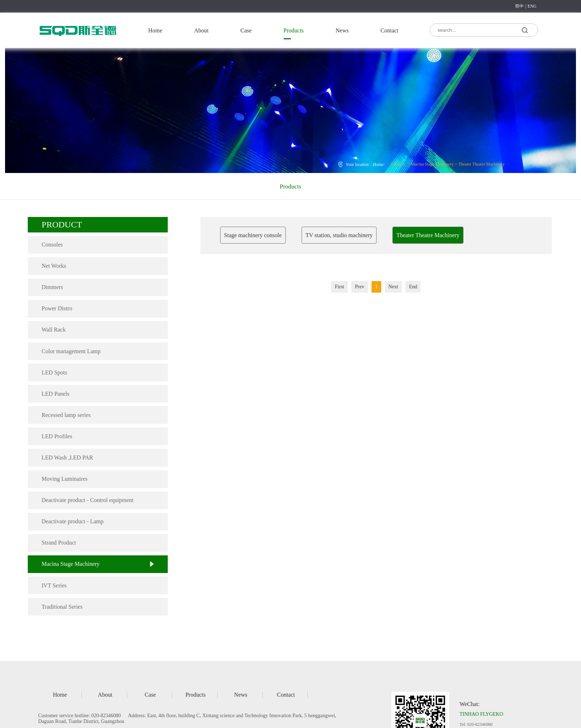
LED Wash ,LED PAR (64, 458)
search (524, 30)
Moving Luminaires (61, 479)
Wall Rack (50, 330)
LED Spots (51, 372)
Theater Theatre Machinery (478, 163)
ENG (532, 6)
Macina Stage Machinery (430, 163)
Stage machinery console (263, 235)
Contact (390, 30)
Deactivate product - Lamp (69, 521)
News (342, 30)
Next (403, 287)
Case (246, 30)
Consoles (48, 245)
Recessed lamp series (62, 415)
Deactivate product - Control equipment (84, 500)
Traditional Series (58, 607)
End (423, 287)
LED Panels (52, 394)
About (201, 30)
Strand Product (55, 543)
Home (155, 30)
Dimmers (49, 287)
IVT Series (50, 585)
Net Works (50, 266)
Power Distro (53, 308)
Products (294, 30)
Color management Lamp (67, 351)
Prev (370, 287)
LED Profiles (53, 436)
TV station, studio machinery (349, 235)
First (350, 287)
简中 (519, 6)
